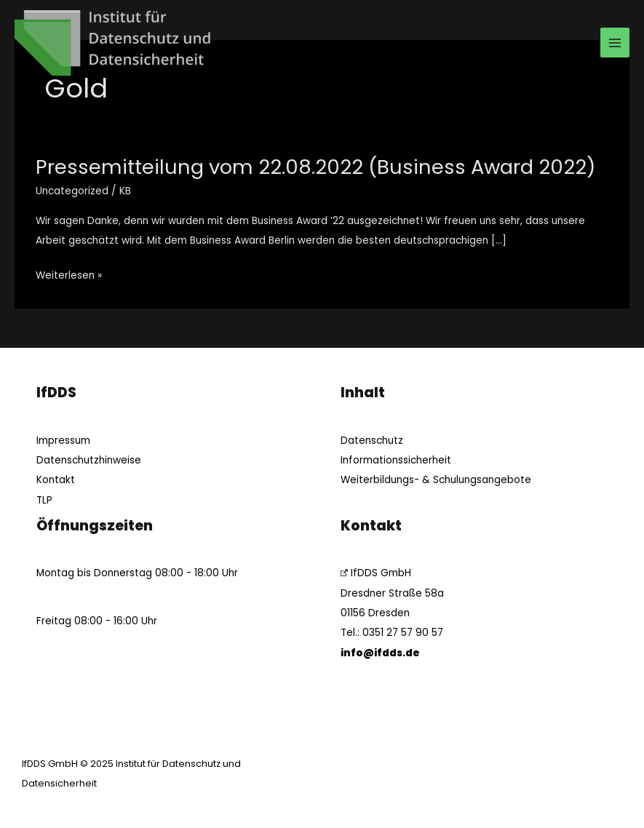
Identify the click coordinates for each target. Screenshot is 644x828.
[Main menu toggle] (615, 43)
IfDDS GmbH (376, 573)
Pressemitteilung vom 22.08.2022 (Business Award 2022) (316, 167)
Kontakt (56, 480)
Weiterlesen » (69, 274)
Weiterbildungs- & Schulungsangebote (436, 480)
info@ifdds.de (380, 653)
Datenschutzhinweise (89, 460)
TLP (44, 500)
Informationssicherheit (396, 460)
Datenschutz (372, 441)
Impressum (63, 441)
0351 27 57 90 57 (403, 633)
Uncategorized (72, 191)
